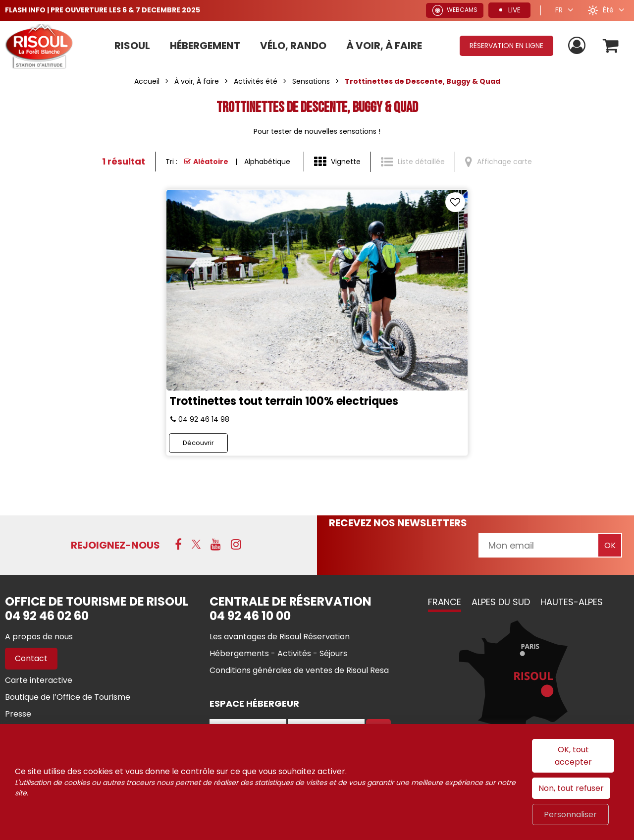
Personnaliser (570, 814)
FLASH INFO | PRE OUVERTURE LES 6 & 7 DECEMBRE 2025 (103, 10)
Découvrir (198, 443)
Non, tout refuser (571, 788)
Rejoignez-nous (115, 545)
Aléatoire (211, 162)
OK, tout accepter (573, 756)
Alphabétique (267, 162)
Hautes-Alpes (572, 602)
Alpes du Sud (501, 602)
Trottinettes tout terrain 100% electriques (284, 401)
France (445, 602)
